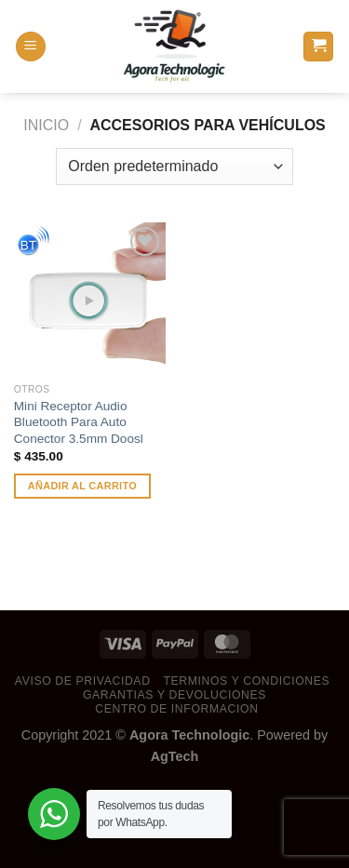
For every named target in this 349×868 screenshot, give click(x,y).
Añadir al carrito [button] (82, 486)
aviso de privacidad (83, 681)
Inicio (46, 125)
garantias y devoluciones (174, 695)
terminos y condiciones (246, 681)
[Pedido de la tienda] (174, 167)
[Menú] (31, 47)
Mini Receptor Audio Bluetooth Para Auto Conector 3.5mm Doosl (79, 422)
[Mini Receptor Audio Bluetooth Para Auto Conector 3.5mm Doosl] (90, 298)
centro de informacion (176, 709)
